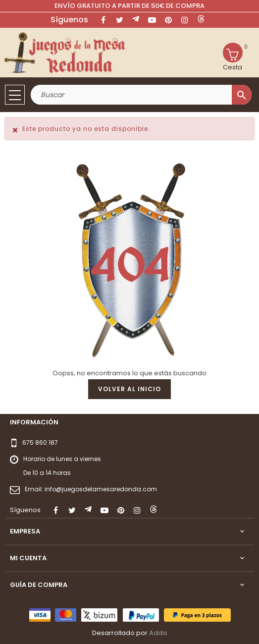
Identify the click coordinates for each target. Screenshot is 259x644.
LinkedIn (201, 20)
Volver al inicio (129, 389)
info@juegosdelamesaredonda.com (101, 489)
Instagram (185, 20)
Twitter (119, 20)
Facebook (103, 20)
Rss (136, 20)
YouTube (152, 20)
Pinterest (168, 20)
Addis (158, 633)
